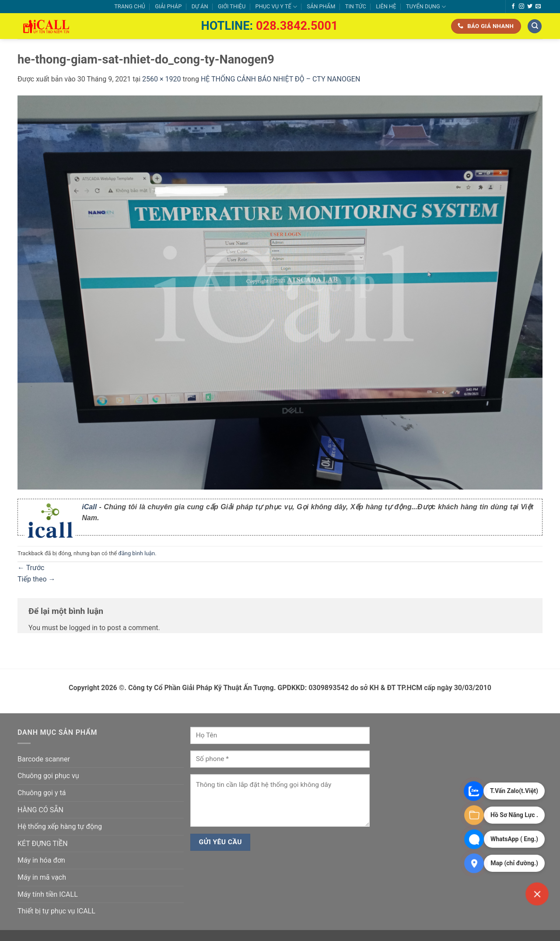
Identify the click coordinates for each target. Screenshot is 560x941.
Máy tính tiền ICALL (48, 894)
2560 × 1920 (161, 79)
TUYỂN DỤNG (426, 7)
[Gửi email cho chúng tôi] (538, 7)
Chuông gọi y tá (42, 793)
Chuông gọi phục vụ (48, 776)
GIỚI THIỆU (232, 6)
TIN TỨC (356, 6)
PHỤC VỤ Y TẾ (276, 7)
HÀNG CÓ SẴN (40, 810)
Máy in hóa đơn (41, 860)
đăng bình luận (136, 553)
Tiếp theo (37, 579)
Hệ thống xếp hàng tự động (60, 826)
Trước (31, 568)
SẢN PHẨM (321, 6)
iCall (89, 507)
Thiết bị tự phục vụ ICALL (56, 911)
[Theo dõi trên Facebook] (513, 7)
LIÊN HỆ (386, 6)
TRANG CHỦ (130, 6)
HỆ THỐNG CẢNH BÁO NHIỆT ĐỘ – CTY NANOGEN (280, 79)
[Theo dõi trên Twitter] (530, 7)
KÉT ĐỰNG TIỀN (43, 844)
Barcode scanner (44, 759)
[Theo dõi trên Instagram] (521, 7)
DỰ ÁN (200, 6)
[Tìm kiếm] (535, 26)
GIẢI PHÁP (168, 6)
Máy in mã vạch (42, 877)
